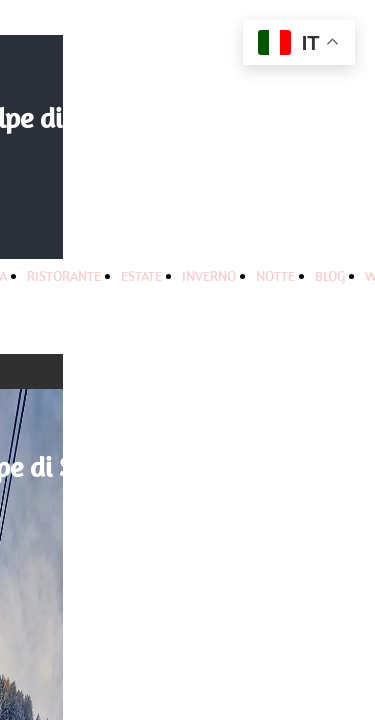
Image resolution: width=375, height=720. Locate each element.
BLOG (330, 276)
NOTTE (275, 276)
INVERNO (209, 276)
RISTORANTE (64, 276)
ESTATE (141, 276)
